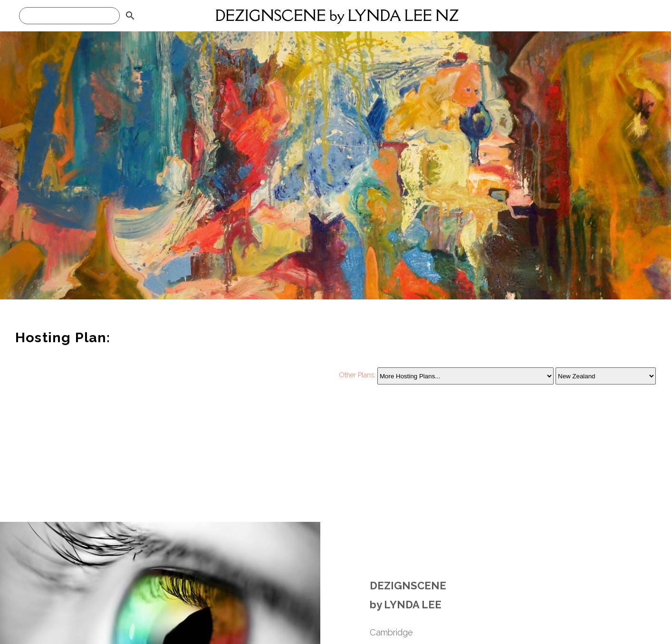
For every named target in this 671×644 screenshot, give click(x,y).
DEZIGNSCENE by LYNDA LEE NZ (337, 15)
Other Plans (357, 375)
